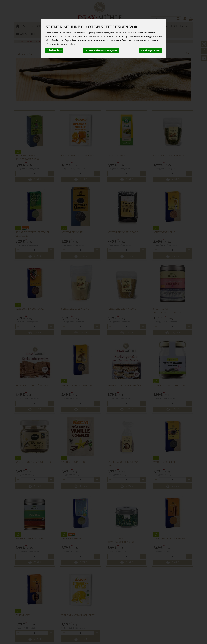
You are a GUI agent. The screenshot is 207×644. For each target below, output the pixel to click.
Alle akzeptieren (54, 50)
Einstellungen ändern (150, 50)
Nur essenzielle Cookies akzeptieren (101, 50)
